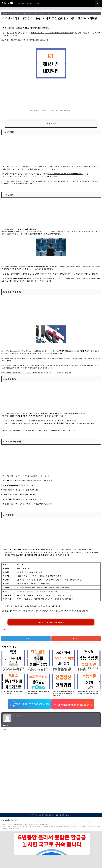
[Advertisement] (51, 94)
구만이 (20, 716)
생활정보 (7, 13)
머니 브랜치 (8, 3)
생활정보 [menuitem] (30, 3)
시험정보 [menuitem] (38, 3)
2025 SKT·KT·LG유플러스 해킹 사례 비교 (51, 623)
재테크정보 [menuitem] (21, 3)
